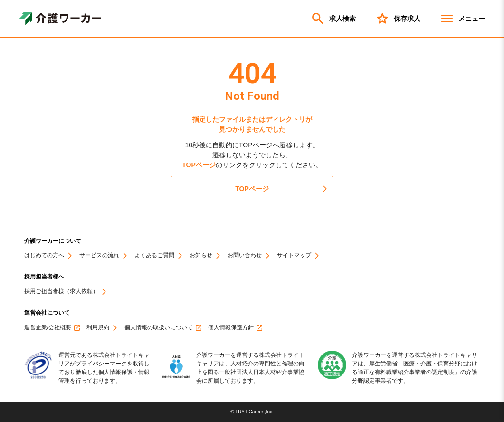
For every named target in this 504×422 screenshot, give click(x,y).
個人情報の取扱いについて (159, 328)
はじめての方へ (44, 255)
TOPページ (199, 165)
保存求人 (398, 19)
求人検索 (333, 19)
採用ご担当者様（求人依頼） (61, 292)
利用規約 (98, 328)
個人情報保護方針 (231, 328)
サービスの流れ (99, 255)
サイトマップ (294, 255)
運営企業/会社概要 (48, 328)
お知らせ (201, 255)
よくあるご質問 (154, 255)
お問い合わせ (245, 255)
